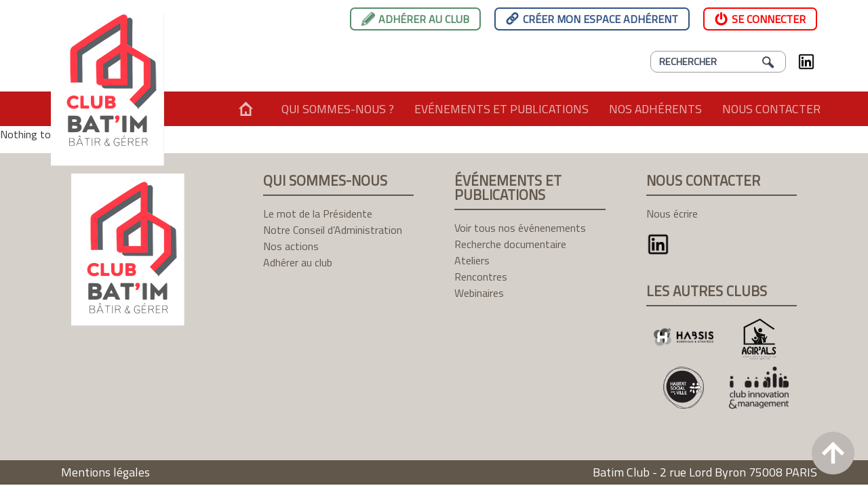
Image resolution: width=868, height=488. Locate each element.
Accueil (246, 109)
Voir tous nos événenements (520, 228)
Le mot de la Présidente (318, 213)
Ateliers (472, 260)
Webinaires (479, 293)
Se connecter (769, 19)
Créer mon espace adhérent (600, 19)
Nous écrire (672, 213)
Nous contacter (771, 109)
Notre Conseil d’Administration (333, 230)
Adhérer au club (424, 19)
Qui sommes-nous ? (338, 109)
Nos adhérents (655, 109)
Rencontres (481, 277)
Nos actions (291, 246)
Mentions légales (105, 472)
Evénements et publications (501, 109)
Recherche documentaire (510, 244)
